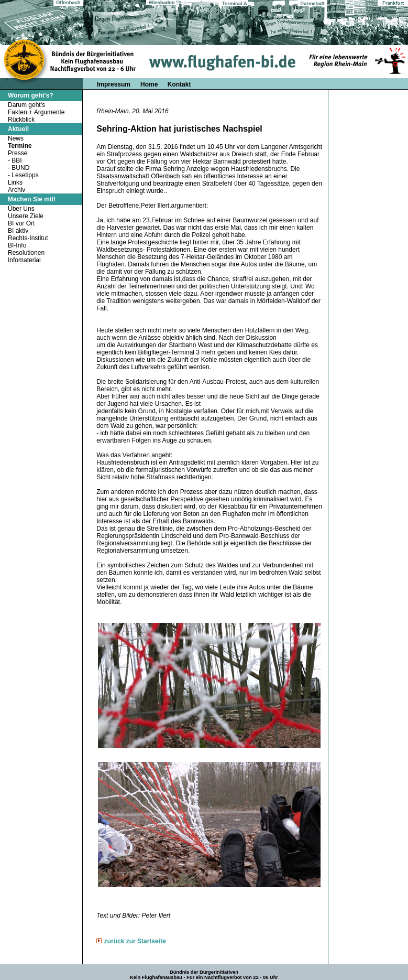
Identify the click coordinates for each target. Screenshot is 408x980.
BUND (20, 168)
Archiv (16, 190)
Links (15, 182)
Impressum (114, 84)
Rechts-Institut (28, 238)
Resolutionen (26, 253)
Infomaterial (24, 260)
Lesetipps (25, 175)
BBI (16, 160)
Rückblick (21, 120)
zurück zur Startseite (135, 941)
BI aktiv (18, 231)
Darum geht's (26, 105)
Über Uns (21, 209)
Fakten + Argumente (36, 112)
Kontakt (179, 84)
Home (150, 84)
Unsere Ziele (26, 216)
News (16, 138)
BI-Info (17, 245)
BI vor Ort (21, 223)
